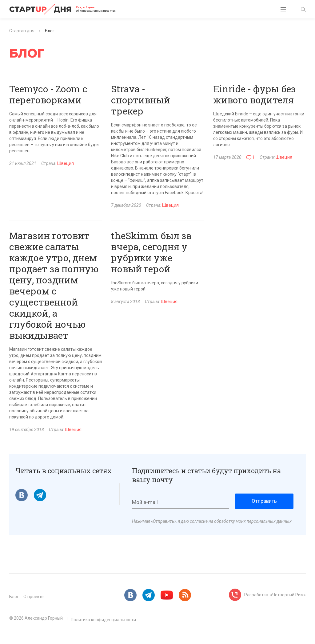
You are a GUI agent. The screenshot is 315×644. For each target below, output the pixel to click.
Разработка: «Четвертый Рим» (275, 595)
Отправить (264, 501)
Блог (14, 597)
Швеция (66, 163)
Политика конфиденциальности (103, 620)
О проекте (34, 597)
